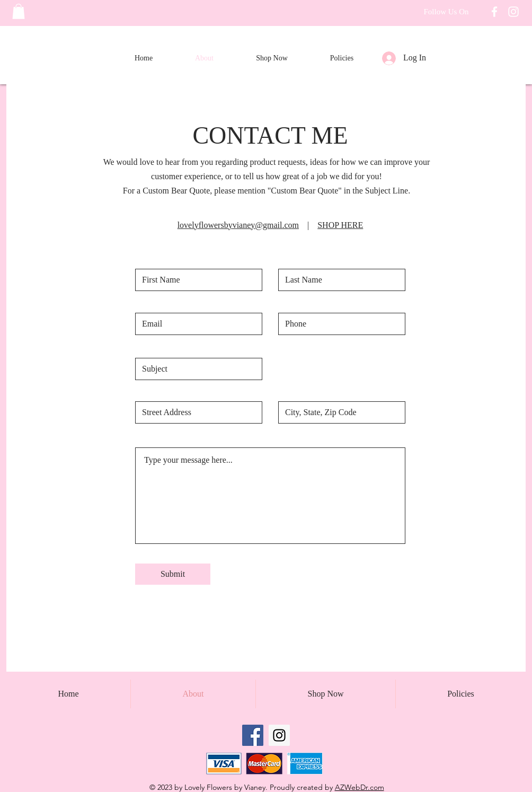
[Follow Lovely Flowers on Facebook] (494, 12)
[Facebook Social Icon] (253, 735)
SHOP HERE (340, 225)
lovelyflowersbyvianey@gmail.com (238, 225)
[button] (19, 11)
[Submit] (173, 574)
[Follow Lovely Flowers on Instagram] (513, 12)
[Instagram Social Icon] (279, 735)
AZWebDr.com (360, 787)
